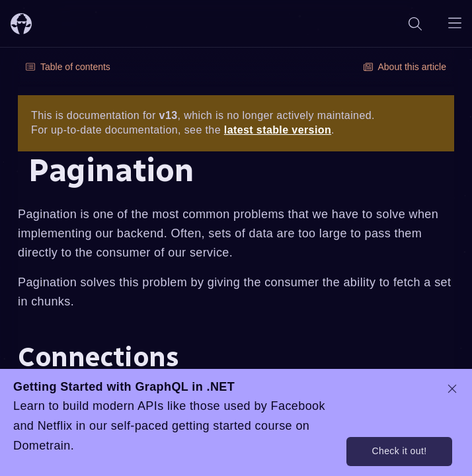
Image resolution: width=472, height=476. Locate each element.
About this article (405, 67)
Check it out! (399, 451)
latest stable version (278, 130)
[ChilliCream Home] (21, 23)
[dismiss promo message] (452, 389)
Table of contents (68, 67)
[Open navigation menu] (455, 23)
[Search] (415, 23)
